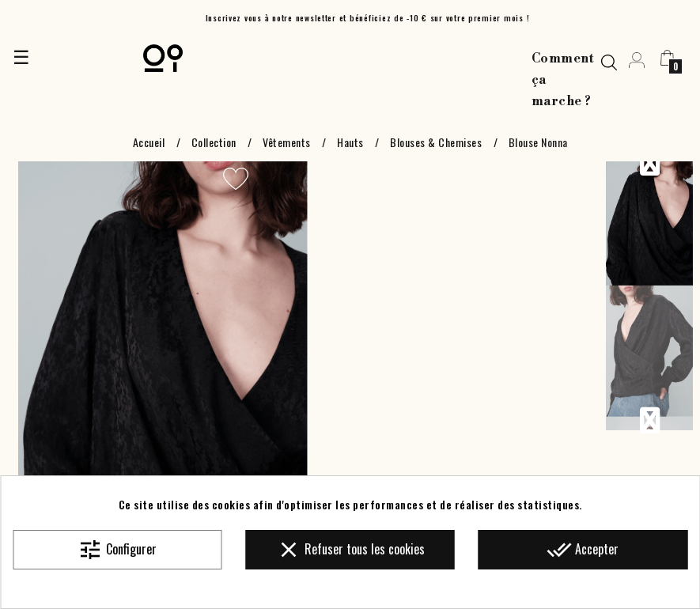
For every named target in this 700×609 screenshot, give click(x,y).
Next (649, 421)
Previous (649, 163)
